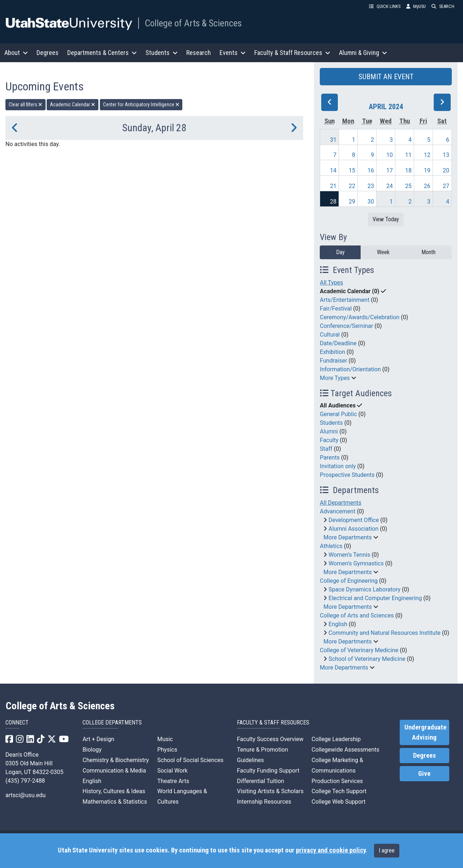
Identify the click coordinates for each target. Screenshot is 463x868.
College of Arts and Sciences (357, 615)
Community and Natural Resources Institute (385, 633)
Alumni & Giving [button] (363, 53)
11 (408, 155)
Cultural (330, 335)
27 (446, 186)
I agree (387, 850)
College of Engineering (349, 581)
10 (390, 155)
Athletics (331, 546)
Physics (167, 750)
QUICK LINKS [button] (385, 6)
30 (371, 202)
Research (199, 53)
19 (427, 170)
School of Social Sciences (190, 760)
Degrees (48, 53)
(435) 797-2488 (25, 781)
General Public (338, 414)
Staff (326, 449)
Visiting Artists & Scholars (270, 791)
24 (390, 186)
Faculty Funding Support (268, 771)
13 (446, 155)
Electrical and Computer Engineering (375, 598)
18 (408, 170)
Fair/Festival (336, 309)
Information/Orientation (350, 369)
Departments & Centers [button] (102, 53)
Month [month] (428, 252)
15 (352, 170)
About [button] (16, 53)
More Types (335, 378)
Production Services (337, 781)
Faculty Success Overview (270, 739)
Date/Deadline (338, 343)
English (338, 624)
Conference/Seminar (346, 326)
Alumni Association (353, 529)
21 (333, 186)
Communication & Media (114, 771)
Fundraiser (333, 361)
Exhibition (332, 352)
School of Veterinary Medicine (367, 659)
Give (424, 774)
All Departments (341, 503)
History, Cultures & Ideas (114, 791)
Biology (92, 750)
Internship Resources (264, 802)
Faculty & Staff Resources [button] (292, 53)
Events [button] (233, 53)
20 (446, 170)
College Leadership (336, 739)
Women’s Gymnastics (356, 563)
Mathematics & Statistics (115, 802)
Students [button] (162, 53)
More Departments (347, 537)
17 (390, 170)
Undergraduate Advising (425, 732)
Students (331, 423)
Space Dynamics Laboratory (364, 589)
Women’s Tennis (349, 555)
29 (352, 202)
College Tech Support (339, 791)
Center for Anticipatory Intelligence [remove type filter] (141, 104)
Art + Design (98, 739)
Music (165, 739)
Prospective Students (347, 475)
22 (352, 186)
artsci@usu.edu (26, 795)
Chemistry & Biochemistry (116, 760)
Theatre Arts (173, 781)
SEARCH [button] (443, 6)
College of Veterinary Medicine (359, 650)
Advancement (337, 511)
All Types (331, 283)
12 (427, 155)
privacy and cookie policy (331, 850)
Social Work (173, 771)
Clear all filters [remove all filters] (26, 104)
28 (333, 202)
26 (427, 186)
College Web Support (338, 802)
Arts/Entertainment (345, 300)
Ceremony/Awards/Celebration (360, 317)
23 (371, 186)
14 (333, 170)
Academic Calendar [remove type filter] (73, 104)
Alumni (329, 431)
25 (408, 186)
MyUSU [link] (416, 6)
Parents (330, 457)
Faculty (329, 440)
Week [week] (383, 252)
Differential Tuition (260, 781)
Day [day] (340, 252)
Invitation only (338, 466)
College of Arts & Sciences (193, 23)
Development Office (354, 520)
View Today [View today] (386, 219)
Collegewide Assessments (345, 750)
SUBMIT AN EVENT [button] (386, 77)
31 (333, 140)
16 (371, 170)
